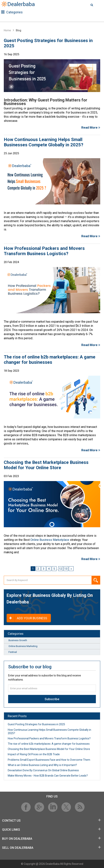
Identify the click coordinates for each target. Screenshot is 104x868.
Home (7, 30)
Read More (91, 127)
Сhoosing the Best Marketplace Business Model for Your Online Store (46, 465)
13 (66, 569)
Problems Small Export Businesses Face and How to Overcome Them (49, 760)
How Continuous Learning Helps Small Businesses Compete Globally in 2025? (43, 142)
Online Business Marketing (23, 646)
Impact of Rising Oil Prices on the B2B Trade (34, 754)
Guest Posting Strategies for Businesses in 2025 (48, 43)
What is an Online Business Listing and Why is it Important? (42, 765)
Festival (13, 652)
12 (61, 569)
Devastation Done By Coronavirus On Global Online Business (43, 770)
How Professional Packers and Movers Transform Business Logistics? (44, 251)
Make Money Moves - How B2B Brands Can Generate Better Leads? (48, 776)
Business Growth (18, 640)
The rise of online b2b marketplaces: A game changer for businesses (50, 360)
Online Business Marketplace (50, 540)
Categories (12, 12)
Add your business (27, 618)
